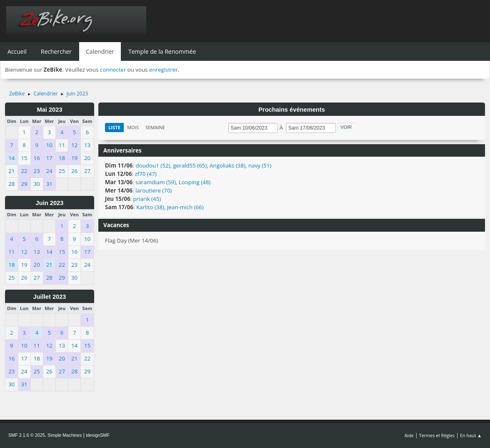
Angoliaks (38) (227, 165)
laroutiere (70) (154, 190)
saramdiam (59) (156, 182)
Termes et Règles (437, 435)
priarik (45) (147, 199)
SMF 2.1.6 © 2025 (27, 435)
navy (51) (260, 165)
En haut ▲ (471, 435)
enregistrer (164, 70)
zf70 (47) (146, 174)
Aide (409, 435)
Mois (133, 127)
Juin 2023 (50, 203)
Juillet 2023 (49, 297)
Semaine (155, 127)
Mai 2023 (49, 110)
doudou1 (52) (153, 165)
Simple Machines (65, 435)
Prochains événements (292, 110)
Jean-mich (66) (185, 207)
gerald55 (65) (190, 165)
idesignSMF (98, 435)
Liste (114, 127)
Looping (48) (195, 182)
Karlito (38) (150, 207)
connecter (113, 70)
